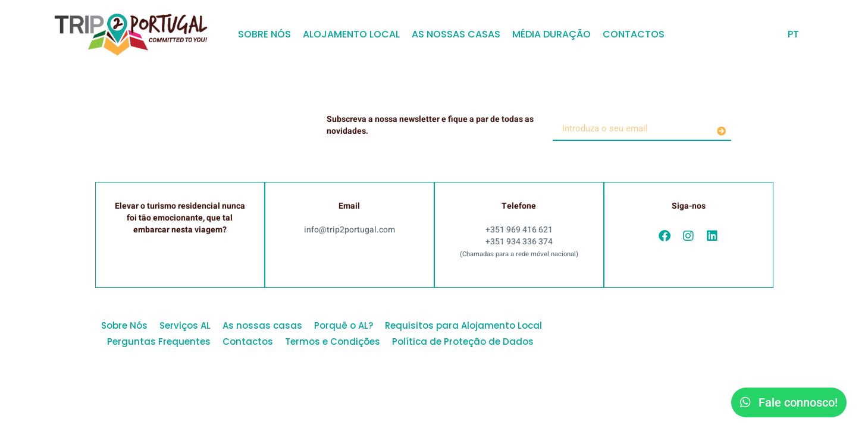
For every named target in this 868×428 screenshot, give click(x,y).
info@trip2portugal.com (350, 230)
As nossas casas (456, 34)
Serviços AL (185, 325)
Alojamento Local (351, 34)
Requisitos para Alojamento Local (463, 325)
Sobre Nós (264, 34)
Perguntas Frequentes (159, 342)
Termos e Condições (333, 342)
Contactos (634, 34)
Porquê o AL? (344, 325)
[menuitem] (793, 34)
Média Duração (551, 34)
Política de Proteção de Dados (463, 342)
